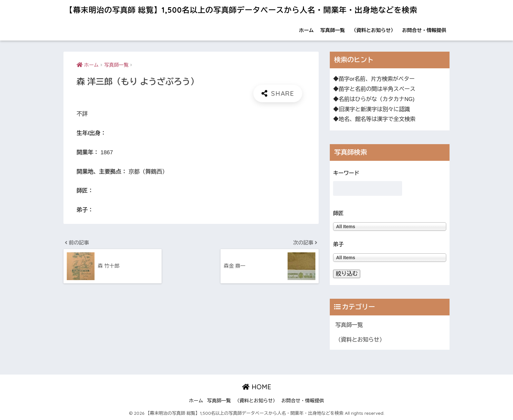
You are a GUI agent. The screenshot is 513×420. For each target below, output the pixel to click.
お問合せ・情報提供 (424, 30)
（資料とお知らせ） (373, 30)
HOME (257, 387)
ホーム (306, 30)
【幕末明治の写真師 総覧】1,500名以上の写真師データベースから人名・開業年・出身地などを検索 (241, 10)
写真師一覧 (333, 30)
